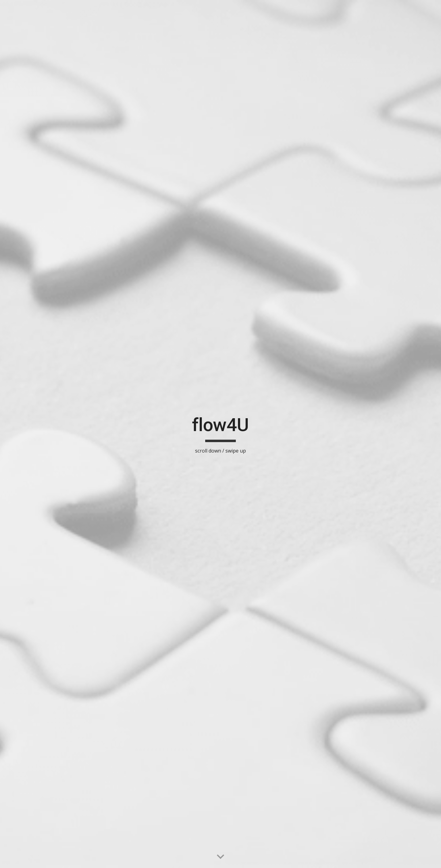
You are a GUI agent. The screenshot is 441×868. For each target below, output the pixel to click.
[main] (221, 434)
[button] (221, 857)
